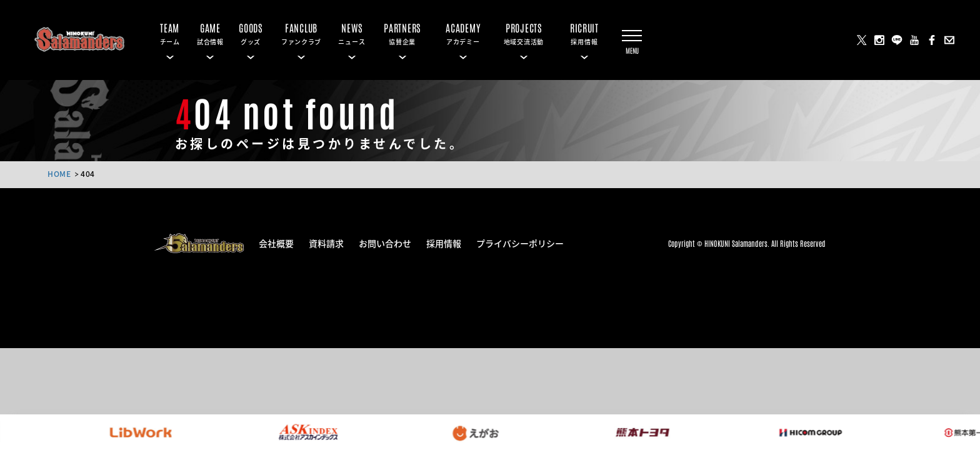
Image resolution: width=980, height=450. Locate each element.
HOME (59, 173)
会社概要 (276, 242)
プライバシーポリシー (520, 242)
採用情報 (444, 242)
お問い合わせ (385, 242)
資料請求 (326, 242)
